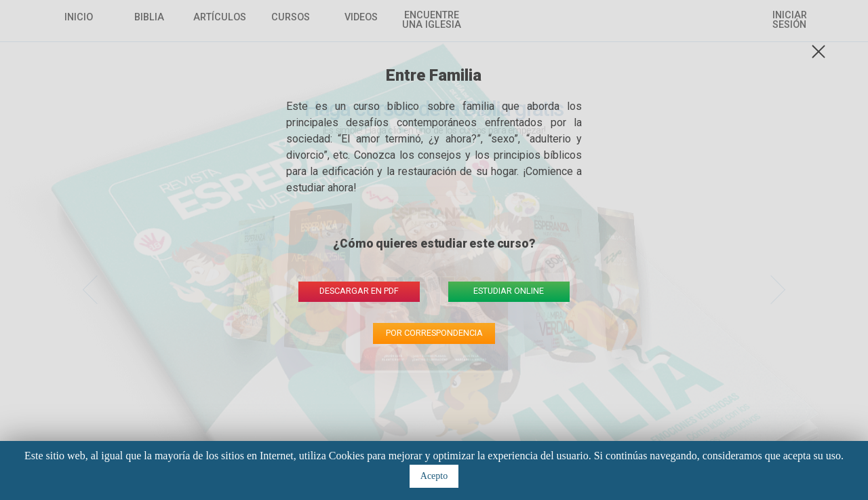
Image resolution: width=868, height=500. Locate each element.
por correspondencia (434, 333)
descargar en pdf (359, 291)
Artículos (220, 18)
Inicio (79, 18)
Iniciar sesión (790, 21)
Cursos (291, 18)
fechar (822, 52)
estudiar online (509, 291)
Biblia (149, 18)
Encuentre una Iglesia (432, 21)
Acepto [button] (434, 476)
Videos (361, 18)
